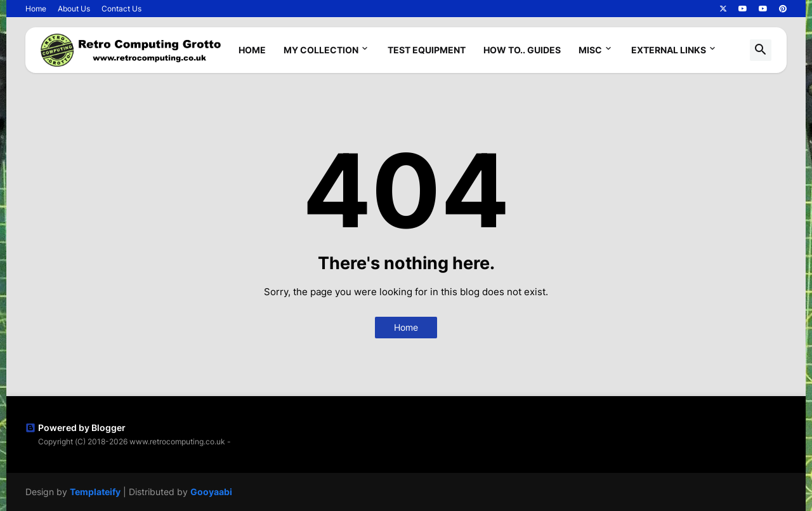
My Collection (321, 50)
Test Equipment (427, 50)
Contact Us (121, 9)
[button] (761, 50)
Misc (590, 50)
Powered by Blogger (75, 428)
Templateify (95, 492)
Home (36, 9)
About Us (74, 9)
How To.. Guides (522, 50)
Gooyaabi (211, 492)
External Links (669, 50)
